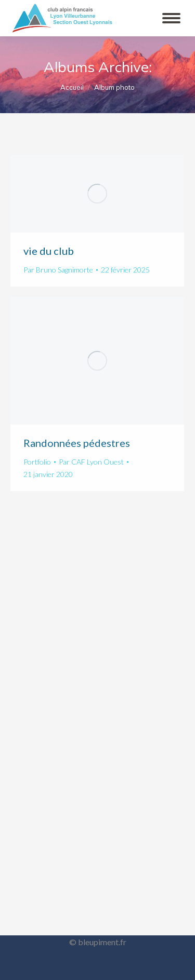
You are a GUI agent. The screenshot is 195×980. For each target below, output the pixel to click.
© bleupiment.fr (98, 942)
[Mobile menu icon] (171, 18)
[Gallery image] (97, 194)
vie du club (49, 251)
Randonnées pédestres (77, 443)
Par (58, 270)
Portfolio (37, 462)
